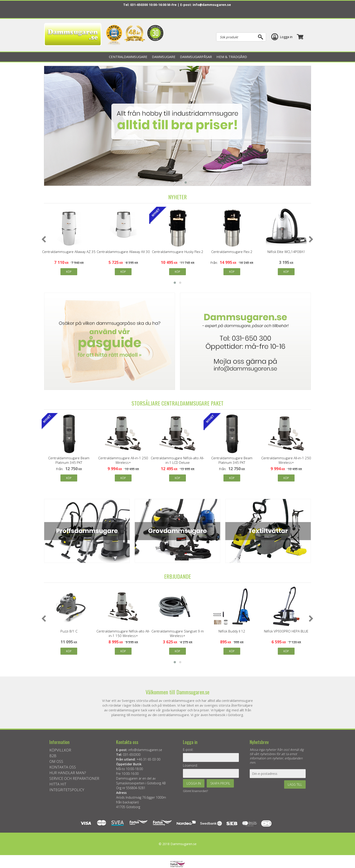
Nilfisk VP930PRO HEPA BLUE (286, 631)
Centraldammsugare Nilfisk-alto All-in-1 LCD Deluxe (177, 460)
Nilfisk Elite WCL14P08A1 (286, 252)
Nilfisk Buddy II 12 (232, 631)
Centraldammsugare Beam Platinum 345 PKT (69, 460)
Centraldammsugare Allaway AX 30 (123, 252)
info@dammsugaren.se (212, 5)
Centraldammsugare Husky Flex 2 (178, 252)
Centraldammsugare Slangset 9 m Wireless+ (178, 633)
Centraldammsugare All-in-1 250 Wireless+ (123, 460)
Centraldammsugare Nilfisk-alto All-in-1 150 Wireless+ (123, 633)
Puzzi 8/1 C (69, 631)
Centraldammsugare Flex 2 (232, 252)
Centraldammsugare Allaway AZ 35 (69, 252)
